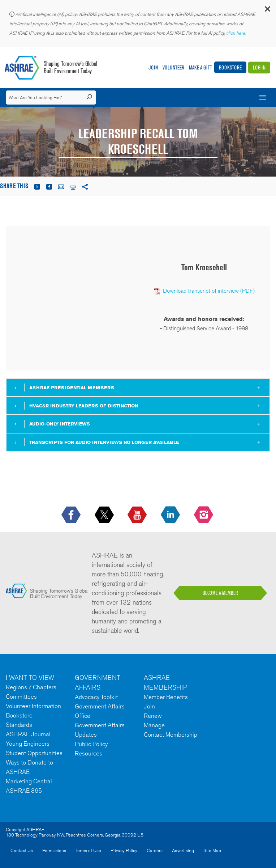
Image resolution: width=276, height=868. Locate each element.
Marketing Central (29, 781)
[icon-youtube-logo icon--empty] (138, 515)
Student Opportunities (34, 753)
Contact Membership (171, 734)
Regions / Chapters (31, 687)
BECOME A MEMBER (220, 593)
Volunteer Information (33, 706)
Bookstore (230, 67)
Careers (155, 850)
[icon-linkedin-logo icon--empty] (171, 515)
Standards (19, 725)
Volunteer (173, 67)
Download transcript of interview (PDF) (209, 291)
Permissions (54, 850)
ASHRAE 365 (24, 791)
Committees (21, 696)
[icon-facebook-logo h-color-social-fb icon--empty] (72, 515)
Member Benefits (166, 697)
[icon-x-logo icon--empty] (105, 515)
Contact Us (22, 850)
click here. (237, 33)
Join (153, 67)
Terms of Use (88, 850)
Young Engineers (28, 744)
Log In (259, 67)
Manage (154, 725)
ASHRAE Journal (28, 734)
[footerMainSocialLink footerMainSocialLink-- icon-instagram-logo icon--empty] (204, 515)
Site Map (212, 850)
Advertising (183, 850)
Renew (153, 716)
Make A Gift (200, 67)
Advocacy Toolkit (96, 697)
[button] (267, 11)
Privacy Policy (124, 850)
